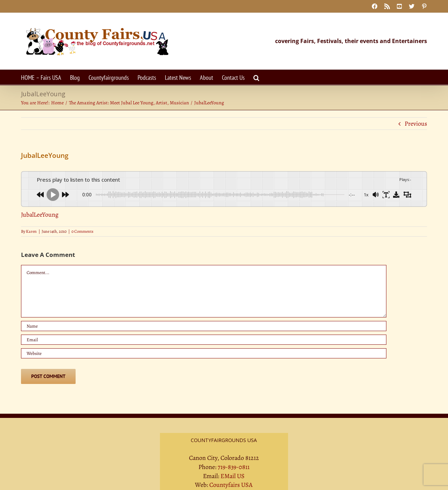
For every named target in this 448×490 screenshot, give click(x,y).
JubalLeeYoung (40, 215)
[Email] (204, 340)
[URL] (204, 353)
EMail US (233, 476)
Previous (416, 124)
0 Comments (82, 231)
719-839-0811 (234, 467)
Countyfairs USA (231, 485)
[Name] (204, 326)
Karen (31, 231)
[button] (256, 77)
